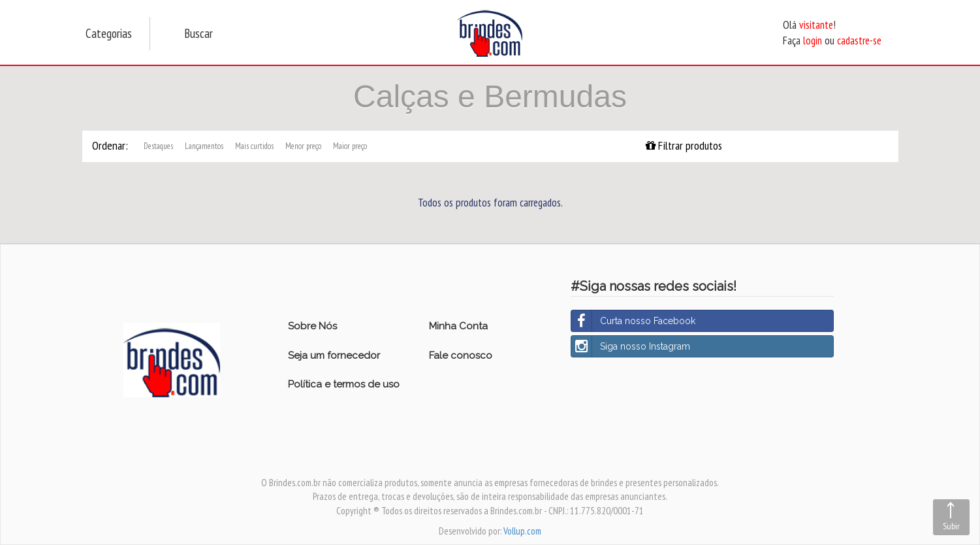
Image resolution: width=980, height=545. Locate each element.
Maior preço (350, 146)
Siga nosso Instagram (631, 346)
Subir (951, 526)
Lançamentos (204, 146)
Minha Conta (458, 326)
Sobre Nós (312, 326)
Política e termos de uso (344, 384)
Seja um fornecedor (334, 355)
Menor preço (303, 146)
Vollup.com (522, 531)
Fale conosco (461, 355)
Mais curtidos (254, 146)
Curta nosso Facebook (633, 321)
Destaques (158, 146)
